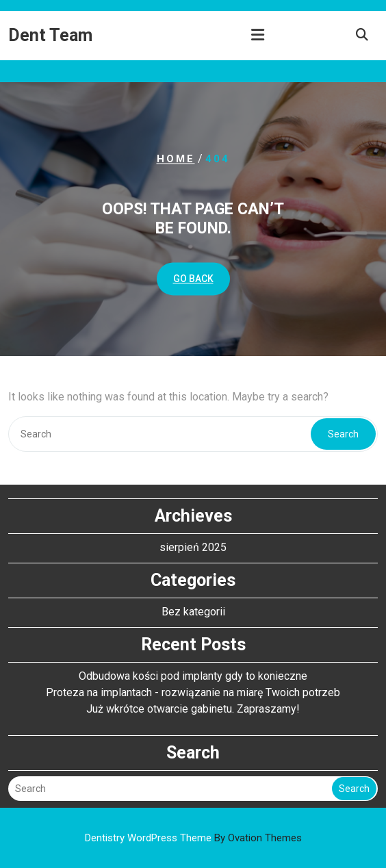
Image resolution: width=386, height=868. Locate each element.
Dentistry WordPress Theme (193, 838)
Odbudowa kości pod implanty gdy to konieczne (193, 676)
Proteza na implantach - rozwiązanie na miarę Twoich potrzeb (193, 692)
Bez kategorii (193, 612)
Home (176, 159)
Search (343, 434)
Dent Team (50, 35)
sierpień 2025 (193, 547)
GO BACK (193, 279)
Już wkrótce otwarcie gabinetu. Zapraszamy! (193, 709)
